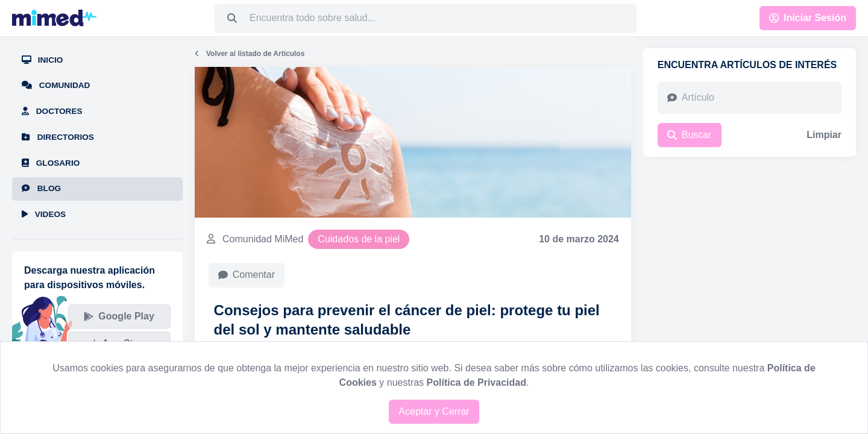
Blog (41, 188)
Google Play (119, 316)
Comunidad (56, 85)
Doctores (52, 111)
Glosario (51, 163)
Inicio (42, 60)
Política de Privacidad (476, 382)
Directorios (58, 137)
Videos (44, 214)
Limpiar (824, 135)
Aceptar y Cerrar (434, 411)
